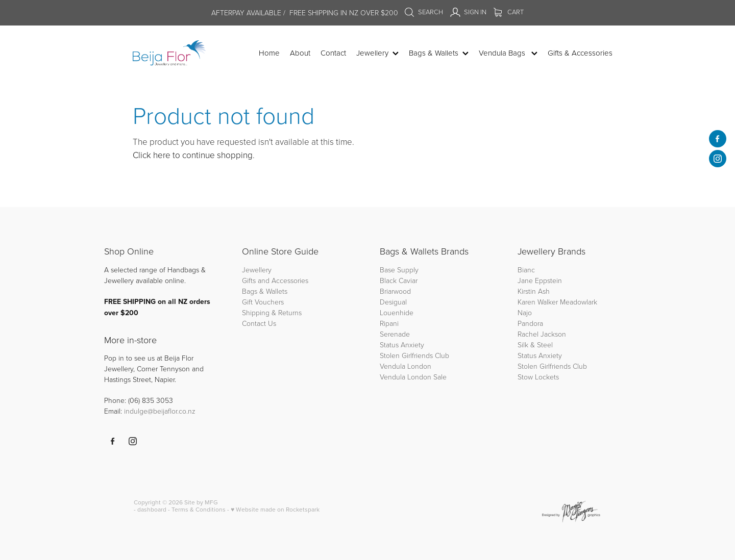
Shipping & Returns (272, 312)
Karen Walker (538, 302)
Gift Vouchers (263, 302)
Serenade (395, 334)
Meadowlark (579, 302)
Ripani (389, 323)
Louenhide (397, 312)
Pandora (530, 323)
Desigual (393, 302)
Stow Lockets (538, 377)
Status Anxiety (402, 345)
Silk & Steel (535, 345)
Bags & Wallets (265, 291)
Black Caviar (399, 280)
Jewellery (257, 270)
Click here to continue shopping (193, 155)
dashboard (152, 509)
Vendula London (406, 366)
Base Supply (399, 270)
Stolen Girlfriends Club (414, 355)
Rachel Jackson (542, 334)
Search (424, 12)
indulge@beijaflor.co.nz (160, 411)
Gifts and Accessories (275, 280)
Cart (509, 12)
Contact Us (259, 323)
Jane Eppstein (541, 280)
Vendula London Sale (413, 377)
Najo (525, 312)
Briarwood (395, 291)
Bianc (527, 270)
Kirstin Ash (534, 291)
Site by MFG (201, 502)
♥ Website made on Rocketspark (275, 509)
